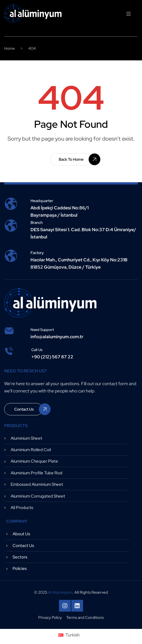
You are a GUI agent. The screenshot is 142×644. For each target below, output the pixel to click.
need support (42, 330)
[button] (71, 159)
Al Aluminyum (60, 592)
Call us (37, 350)
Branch (37, 222)
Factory (37, 253)
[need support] (9, 331)
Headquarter (42, 201)
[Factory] (11, 256)
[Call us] (9, 351)
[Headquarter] (11, 204)
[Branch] (11, 226)
